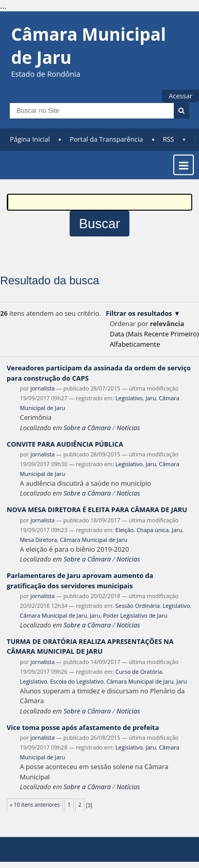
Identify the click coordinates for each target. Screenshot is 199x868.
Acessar (180, 96)
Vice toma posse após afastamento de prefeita (83, 727)
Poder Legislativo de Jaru (135, 615)
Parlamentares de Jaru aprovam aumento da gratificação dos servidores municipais (80, 580)
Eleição (125, 530)
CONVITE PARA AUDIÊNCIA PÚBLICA (65, 444)
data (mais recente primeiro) (154, 334)
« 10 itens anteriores (35, 805)
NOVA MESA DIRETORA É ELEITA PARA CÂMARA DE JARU (97, 509)
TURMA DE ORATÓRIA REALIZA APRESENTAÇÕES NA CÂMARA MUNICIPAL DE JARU (90, 646)
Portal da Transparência (106, 139)
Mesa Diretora (39, 540)
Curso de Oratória (139, 671)
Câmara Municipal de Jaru (93, 540)
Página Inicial (30, 139)
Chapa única (153, 530)
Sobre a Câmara (87, 428)
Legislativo (129, 398)
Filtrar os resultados (139, 313)
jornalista (43, 388)
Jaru (151, 398)
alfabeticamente (135, 344)
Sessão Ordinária (138, 606)
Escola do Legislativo (77, 681)
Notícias (128, 428)
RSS (169, 139)
